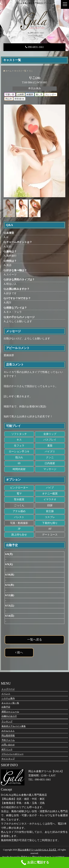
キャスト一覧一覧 (10, 703)
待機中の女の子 (9, 716)
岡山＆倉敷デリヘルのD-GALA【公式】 (37, 850)
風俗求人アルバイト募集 (14, 726)
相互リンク (7, 749)
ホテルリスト (8, 731)
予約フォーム (8, 740)
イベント (6, 694)
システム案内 (8, 698)
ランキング (7, 721)
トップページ (8, 689)
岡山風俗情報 (8, 735)
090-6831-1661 (34, 47)
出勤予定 (6, 707)
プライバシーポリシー (13, 754)
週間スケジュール (10, 712)
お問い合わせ (8, 745)
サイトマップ (8, 759)
